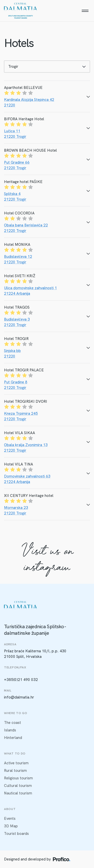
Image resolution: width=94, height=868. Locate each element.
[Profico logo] (62, 859)
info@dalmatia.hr (19, 697)
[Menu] (85, 11)
